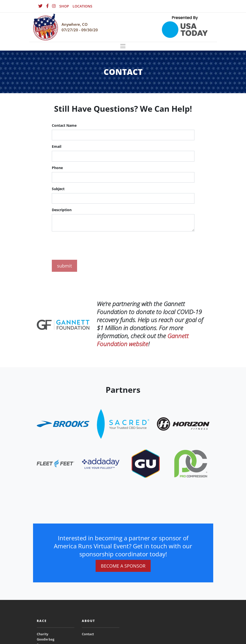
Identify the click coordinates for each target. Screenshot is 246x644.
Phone (57, 168)
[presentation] (90, 245)
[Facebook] (47, 6)
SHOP (64, 6)
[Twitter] (40, 6)
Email (57, 146)
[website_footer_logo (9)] (191, 463)
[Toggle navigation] (123, 46)
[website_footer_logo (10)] (146, 463)
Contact (88, 634)
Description (62, 210)
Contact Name (64, 125)
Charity (43, 634)
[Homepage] (46, 27)
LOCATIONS (82, 6)
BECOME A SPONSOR (123, 566)
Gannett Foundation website (143, 340)
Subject (58, 189)
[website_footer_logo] (63, 423)
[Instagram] (54, 6)
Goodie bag (46, 639)
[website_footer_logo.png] (123, 423)
